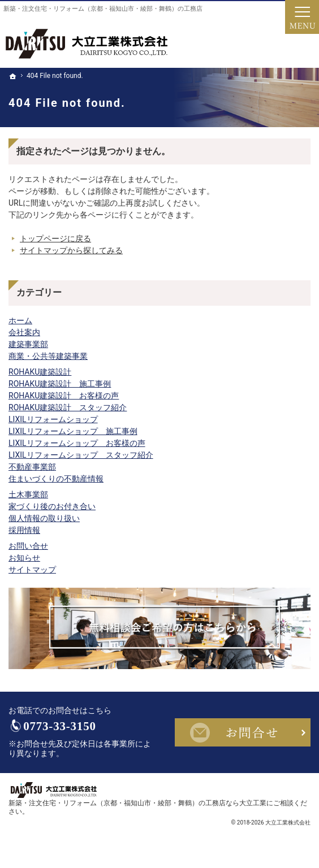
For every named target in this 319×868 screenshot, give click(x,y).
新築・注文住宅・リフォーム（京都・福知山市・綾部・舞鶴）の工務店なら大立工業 (137, 806)
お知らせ (24, 558)
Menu (302, 17)
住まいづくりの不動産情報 (56, 479)
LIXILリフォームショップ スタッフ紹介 (81, 455)
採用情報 (24, 530)
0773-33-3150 (69, 728)
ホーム (20, 320)
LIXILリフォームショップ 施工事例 (73, 431)
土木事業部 (28, 494)
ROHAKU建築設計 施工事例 (60, 384)
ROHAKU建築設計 (40, 372)
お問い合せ (28, 546)
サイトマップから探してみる (71, 250)
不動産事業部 (32, 467)
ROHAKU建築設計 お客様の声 (64, 396)
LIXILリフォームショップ (53, 419)
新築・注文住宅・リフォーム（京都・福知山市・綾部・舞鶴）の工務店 (103, 9)
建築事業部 (28, 344)
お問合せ (243, 734)
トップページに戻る (55, 238)
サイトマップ (32, 570)
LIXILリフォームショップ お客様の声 (77, 443)
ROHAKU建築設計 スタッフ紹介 (68, 407)
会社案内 (24, 332)
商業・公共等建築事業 (48, 356)
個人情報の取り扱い (44, 518)
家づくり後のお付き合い (52, 506)
